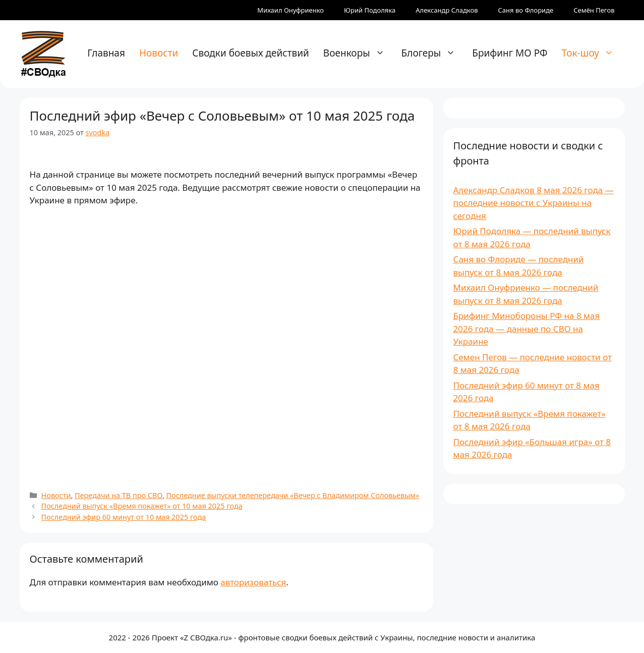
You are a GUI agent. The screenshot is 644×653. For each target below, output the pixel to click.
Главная (106, 53)
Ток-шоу (593, 53)
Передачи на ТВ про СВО (119, 495)
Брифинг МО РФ (510, 53)
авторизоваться (253, 582)
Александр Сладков (447, 10)
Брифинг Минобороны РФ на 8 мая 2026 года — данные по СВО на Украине (527, 329)
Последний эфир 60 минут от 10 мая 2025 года (124, 517)
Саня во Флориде (526, 10)
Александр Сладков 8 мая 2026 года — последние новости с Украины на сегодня (534, 203)
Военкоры (359, 53)
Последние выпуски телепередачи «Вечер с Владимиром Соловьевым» (293, 495)
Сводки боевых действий (251, 53)
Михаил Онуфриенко (290, 10)
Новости (159, 53)
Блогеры (434, 53)
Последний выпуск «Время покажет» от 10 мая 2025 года (142, 506)
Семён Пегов (594, 10)
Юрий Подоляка (370, 10)
